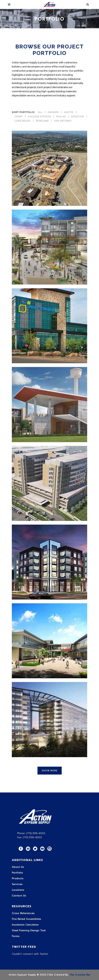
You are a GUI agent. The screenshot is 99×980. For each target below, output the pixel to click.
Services (17, 884)
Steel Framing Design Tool (29, 930)
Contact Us (19, 896)
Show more (50, 771)
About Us (18, 867)
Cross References (23, 913)
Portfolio (17, 873)
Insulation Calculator (25, 925)
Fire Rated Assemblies (26, 919)
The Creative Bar (80, 975)
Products (18, 878)
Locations (18, 890)
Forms (16, 936)
